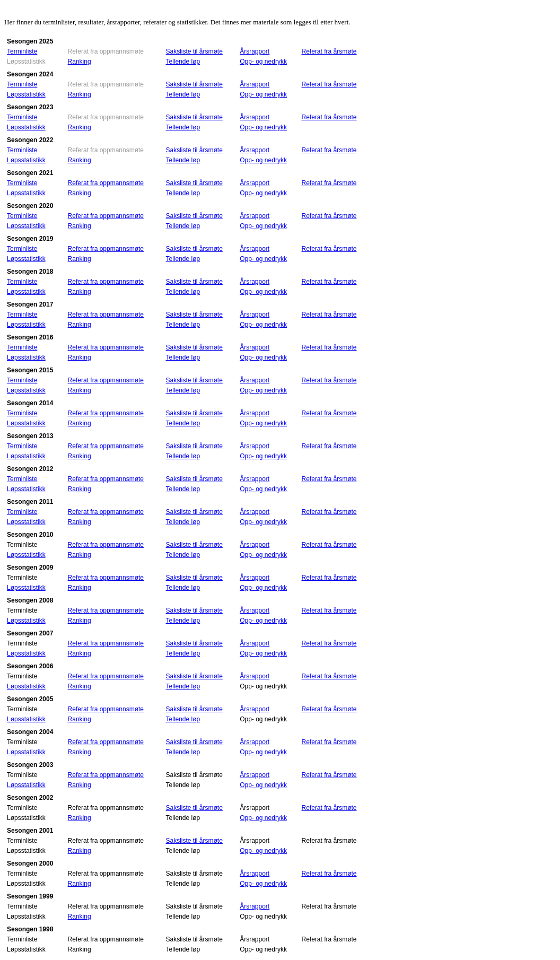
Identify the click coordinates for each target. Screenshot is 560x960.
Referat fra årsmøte (329, 51)
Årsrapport (255, 51)
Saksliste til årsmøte (194, 51)
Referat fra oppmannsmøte (106, 183)
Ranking (80, 62)
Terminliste (22, 51)
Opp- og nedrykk (263, 62)
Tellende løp (183, 62)
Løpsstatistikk (26, 94)
